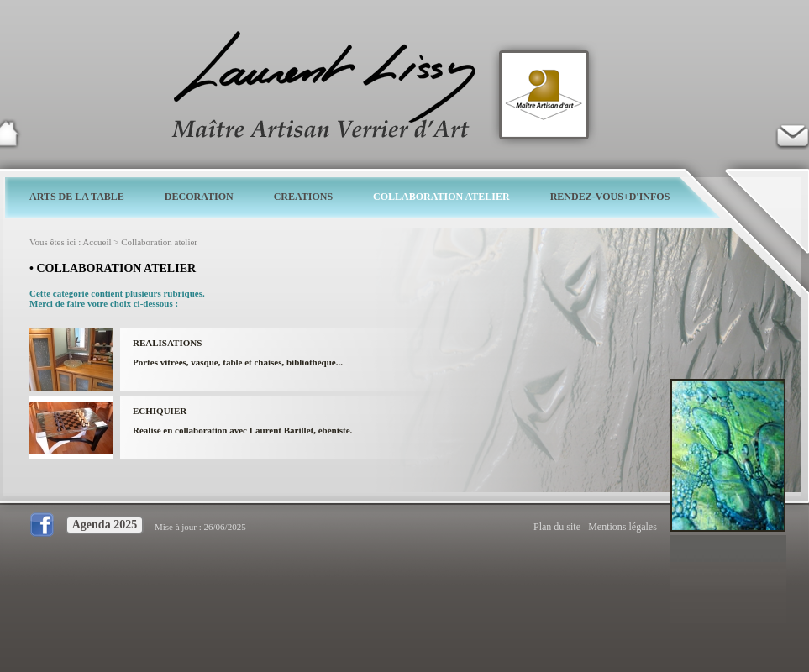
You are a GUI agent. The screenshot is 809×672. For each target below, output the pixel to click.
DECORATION (199, 197)
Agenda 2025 (105, 525)
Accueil (97, 242)
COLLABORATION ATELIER (441, 197)
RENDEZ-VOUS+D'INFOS (610, 197)
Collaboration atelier (159, 242)
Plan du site (557, 527)
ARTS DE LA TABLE (77, 197)
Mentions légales (623, 527)
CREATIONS (303, 197)
